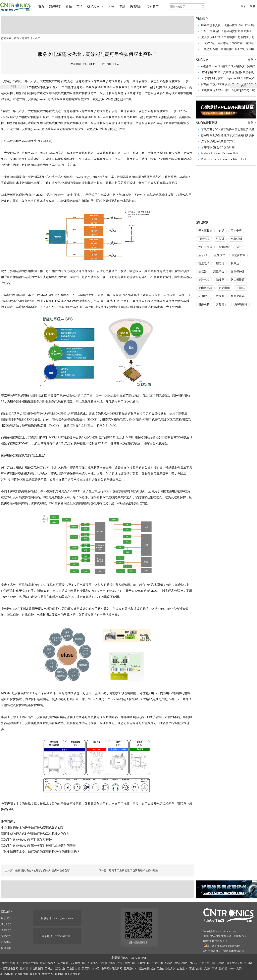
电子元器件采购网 (112, 969)
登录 (243, 6)
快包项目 (136, 6)
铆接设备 (204, 304)
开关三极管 (205, 231)
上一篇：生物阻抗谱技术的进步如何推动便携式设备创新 (37, 870)
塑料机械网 (21, 974)
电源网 (221, 963)
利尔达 (235, 263)
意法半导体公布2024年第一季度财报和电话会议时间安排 (38, 846)
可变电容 (236, 231)
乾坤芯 (96, 969)
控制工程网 (124, 963)
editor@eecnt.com (63, 918)
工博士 (49, 969)
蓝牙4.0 (203, 255)
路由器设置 (238, 280)
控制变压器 (205, 247)
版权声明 (6, 942)
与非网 (169, 963)
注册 (252, 6)
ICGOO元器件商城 (27, 963)
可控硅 (220, 239)
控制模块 (224, 247)
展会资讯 (6, 918)
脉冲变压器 (238, 296)
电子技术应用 (155, 963)
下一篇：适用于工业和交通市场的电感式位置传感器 (128, 870)
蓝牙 (239, 247)
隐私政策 (6, 936)
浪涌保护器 (238, 255)
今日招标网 (6, 974)
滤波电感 (204, 280)
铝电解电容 (205, 288)
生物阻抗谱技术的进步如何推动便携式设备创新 (32, 828)
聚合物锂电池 (147, 969)
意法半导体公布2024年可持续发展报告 (26, 840)
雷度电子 (204, 263)
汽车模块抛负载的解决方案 (218, 141)
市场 (79, 6)
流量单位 (219, 272)
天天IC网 (75, 963)
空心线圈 (236, 239)
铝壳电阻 (224, 288)
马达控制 (204, 296)
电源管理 (27, 38)
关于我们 (6, 924)
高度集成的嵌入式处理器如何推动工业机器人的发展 (35, 834)
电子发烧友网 (234, 963)
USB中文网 (235, 969)
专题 (122, 6)
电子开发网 (139, 963)
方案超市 (153, 6)
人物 (111, 6)
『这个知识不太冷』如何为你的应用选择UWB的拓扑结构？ (40, 852)
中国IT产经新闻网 (52, 974)
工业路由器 (73, 969)
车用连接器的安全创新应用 (218, 147)
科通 (222, 231)
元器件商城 (211, 969)
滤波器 (220, 280)
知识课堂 (55, 6)
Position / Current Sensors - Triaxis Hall (224, 159)
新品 (69, 6)
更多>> (252, 122)
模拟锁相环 (240, 304)
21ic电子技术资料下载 (202, 963)
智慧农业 (60, 969)
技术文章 (93, 6)
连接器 (203, 272)
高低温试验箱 (73, 974)
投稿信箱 (6, 948)
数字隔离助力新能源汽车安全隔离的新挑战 (228, 135)
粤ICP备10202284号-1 (215, 941)
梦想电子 (222, 304)
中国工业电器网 (9, 969)
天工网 (86, 969)
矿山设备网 (36, 969)
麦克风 (220, 296)
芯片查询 (63, 963)
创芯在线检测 (48, 963)
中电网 (248, 963)
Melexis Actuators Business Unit (220, 153)
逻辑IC (240, 288)
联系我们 (6, 930)
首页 (41, 6)
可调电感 (204, 239)
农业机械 (35, 974)
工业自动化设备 (166, 969)
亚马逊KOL (131, 969)
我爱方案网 (8, 963)
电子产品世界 (90, 963)
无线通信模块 (108, 963)
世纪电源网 (181, 963)
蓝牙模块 (220, 255)
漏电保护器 (238, 272)
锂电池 (220, 263)
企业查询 (182, 969)
